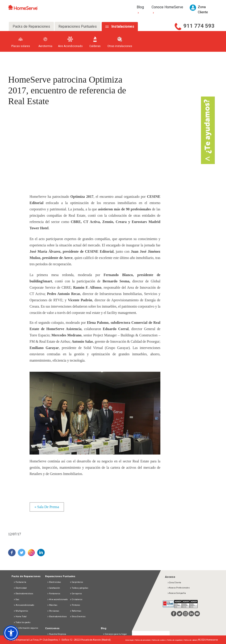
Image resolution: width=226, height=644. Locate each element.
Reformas (75, 611)
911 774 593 (199, 26)
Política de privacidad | (143, 640)
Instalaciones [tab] (123, 26)
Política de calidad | (191, 640)
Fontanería (20, 582)
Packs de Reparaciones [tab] (31, 26)
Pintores (75, 605)
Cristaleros (76, 599)
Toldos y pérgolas (79, 588)
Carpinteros (76, 582)
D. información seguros (26, 628)
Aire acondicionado (24, 605)
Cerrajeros (76, 594)
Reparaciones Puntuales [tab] (78, 26)
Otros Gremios (78, 617)
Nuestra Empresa (58, 634)
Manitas (52, 605)
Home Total (20, 617)
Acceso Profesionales (179, 588)
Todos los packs (22, 622)
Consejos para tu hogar (115, 634)
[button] (11, 633)
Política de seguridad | (175, 640)
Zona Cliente (174, 583)
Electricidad (20, 588)
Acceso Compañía (177, 593)
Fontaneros (54, 594)
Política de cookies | (159, 640)
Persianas (53, 611)
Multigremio (21, 611)
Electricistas (54, 582)
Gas (16, 599)
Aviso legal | (130, 640)
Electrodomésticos (23, 594)
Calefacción (54, 588)
